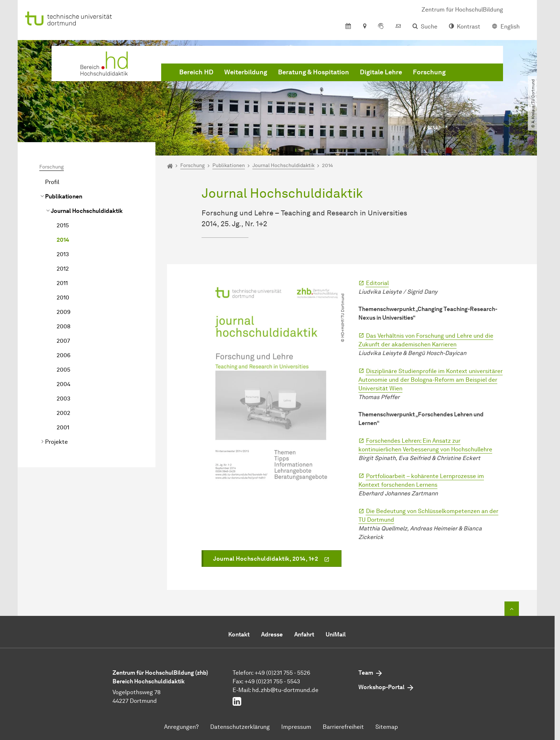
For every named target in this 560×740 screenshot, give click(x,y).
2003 (63, 399)
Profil (52, 182)
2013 (63, 254)
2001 (63, 427)
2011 (62, 283)
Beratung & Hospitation (314, 72)
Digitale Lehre (381, 72)
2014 (63, 240)
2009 (63, 312)
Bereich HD (196, 72)
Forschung (429, 72)
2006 (63, 355)
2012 (63, 269)
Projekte (56, 442)
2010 (63, 297)
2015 (63, 225)
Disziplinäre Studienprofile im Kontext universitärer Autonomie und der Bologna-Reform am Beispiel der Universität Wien (431, 380)
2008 (63, 326)
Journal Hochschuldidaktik (87, 211)
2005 (63, 370)
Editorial (377, 283)
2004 (63, 384)
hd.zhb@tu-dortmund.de (285, 690)
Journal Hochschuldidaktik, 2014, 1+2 (266, 559)
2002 (63, 413)
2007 (63, 341)
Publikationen (64, 196)
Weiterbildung (246, 72)
